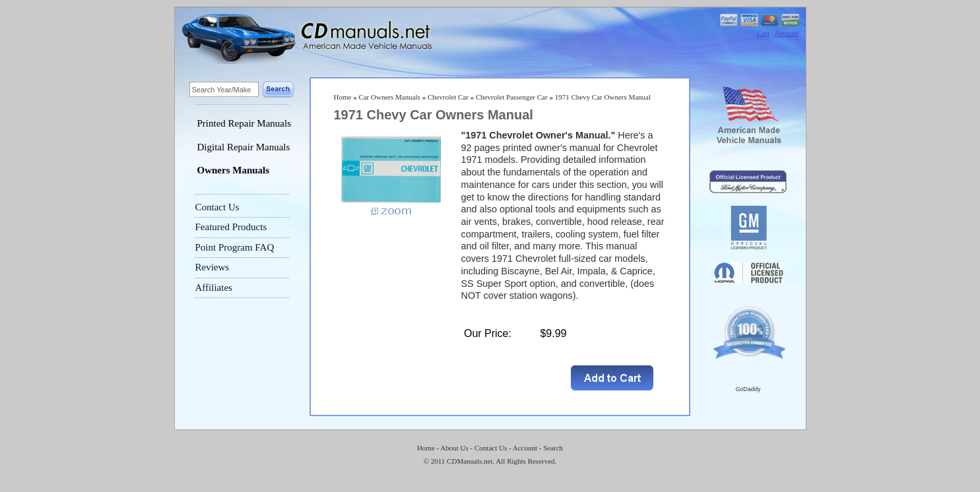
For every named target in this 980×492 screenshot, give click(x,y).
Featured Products (231, 227)
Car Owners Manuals (389, 97)
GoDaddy (748, 389)
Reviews (212, 267)
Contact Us (217, 207)
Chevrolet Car (448, 97)
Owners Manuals (234, 170)
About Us (454, 448)
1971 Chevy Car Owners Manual (603, 97)
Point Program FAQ (235, 247)
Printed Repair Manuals (244, 123)
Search (553, 448)
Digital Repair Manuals (244, 147)
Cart (763, 33)
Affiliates (214, 288)
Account (786, 33)
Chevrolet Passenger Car (512, 97)
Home (343, 97)
